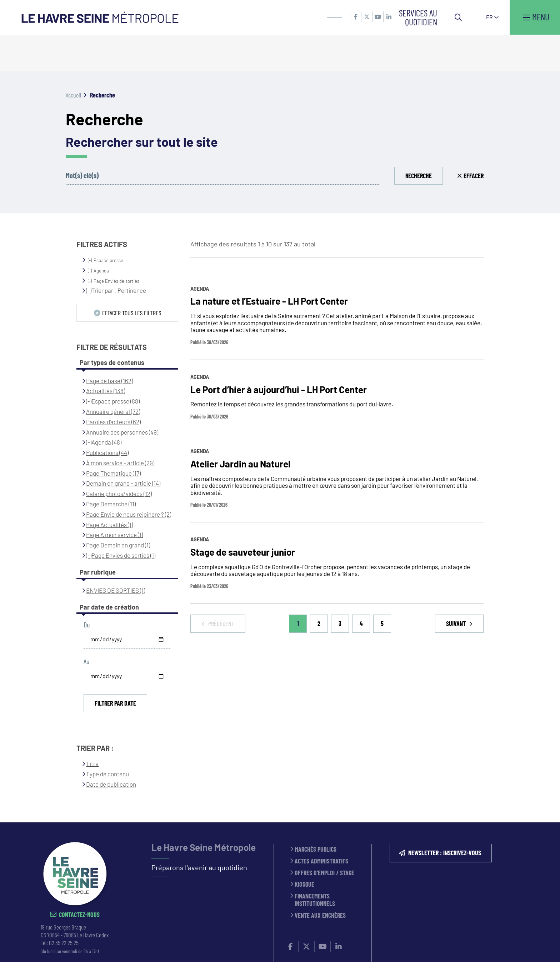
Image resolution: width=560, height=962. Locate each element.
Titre (92, 727)
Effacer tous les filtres (132, 276)
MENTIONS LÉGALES (261, 947)
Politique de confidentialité (324, 947)
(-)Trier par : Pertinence (116, 254)
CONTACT (181, 947)
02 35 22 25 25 (64, 906)
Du (87, 588)
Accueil (73, 58)
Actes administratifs (321, 825)
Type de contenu (107, 737)
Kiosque (304, 848)
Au (86, 625)
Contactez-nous (79, 878)
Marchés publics (316, 813)
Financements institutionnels (315, 863)
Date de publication (111, 747)
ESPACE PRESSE (215, 947)
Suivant (457, 587)
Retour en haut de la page (544, 786)
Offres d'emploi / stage (324, 836)
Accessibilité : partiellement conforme (452, 947)
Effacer (474, 139)
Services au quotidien (418, 17)
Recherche (419, 139)
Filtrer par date (115, 666)
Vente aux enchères (320, 879)
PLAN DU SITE (382, 947)
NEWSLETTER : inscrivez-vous (445, 817)
